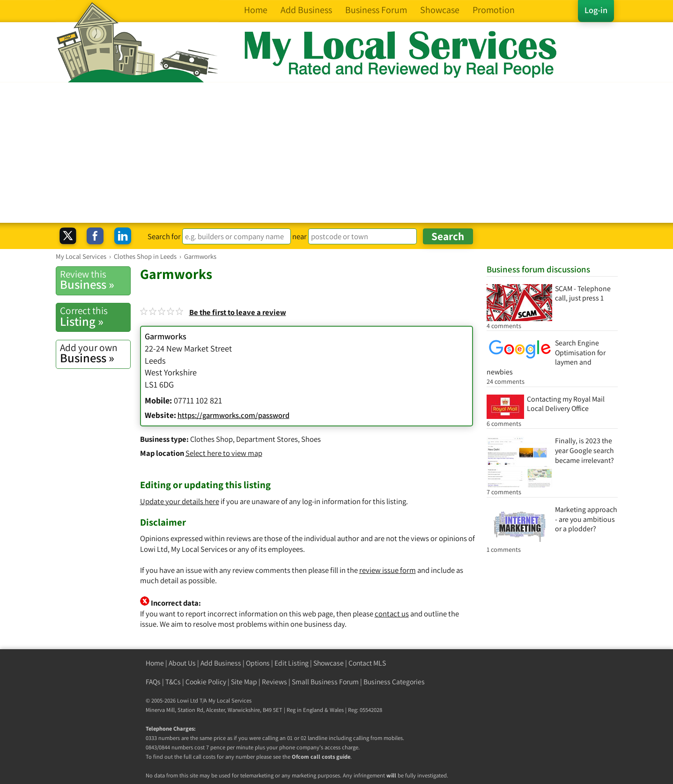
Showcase (329, 663)
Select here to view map (224, 453)
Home (155, 663)
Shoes (311, 439)
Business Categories (394, 682)
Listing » (95, 316)
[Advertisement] (337, 153)
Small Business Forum (325, 682)
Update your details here (180, 501)
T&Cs (173, 682)
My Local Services (230, 700)
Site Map (244, 682)
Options (258, 663)
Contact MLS (367, 663)
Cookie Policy (206, 682)
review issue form (388, 570)
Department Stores (267, 439)
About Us (182, 663)
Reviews (274, 682)
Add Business (221, 663)
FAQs (153, 682)
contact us (392, 614)
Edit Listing (292, 663)
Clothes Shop (211, 439)
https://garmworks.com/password (233, 415)
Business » (95, 280)
